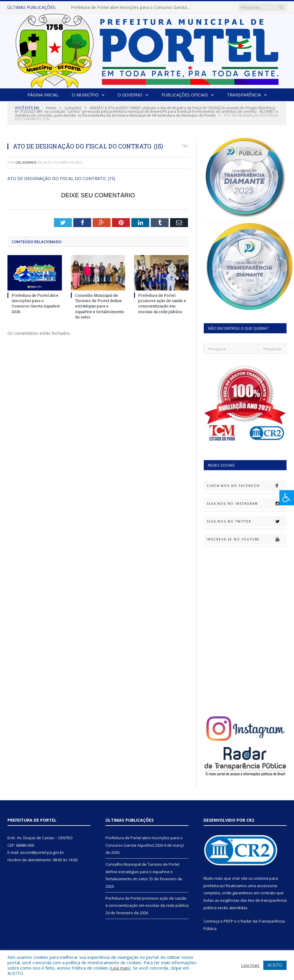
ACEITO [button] (275, 965)
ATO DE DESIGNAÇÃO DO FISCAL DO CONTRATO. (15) (61, 178)
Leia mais (120, 968)
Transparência (244, 95)
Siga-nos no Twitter (246, 521)
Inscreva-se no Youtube (246, 539)
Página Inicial (43, 95)
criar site (240, 878)
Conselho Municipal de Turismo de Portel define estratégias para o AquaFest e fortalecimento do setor (100, 306)
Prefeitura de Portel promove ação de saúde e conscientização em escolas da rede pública (162, 303)
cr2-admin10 (26, 162)
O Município (85, 95)
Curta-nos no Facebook (246, 486)
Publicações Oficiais (185, 95)
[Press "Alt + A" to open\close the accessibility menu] (287, 498)
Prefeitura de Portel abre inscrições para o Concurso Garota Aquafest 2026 (132, 7)
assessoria (267, 886)
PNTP (228, 921)
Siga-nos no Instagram (246, 504)
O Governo (130, 95)
